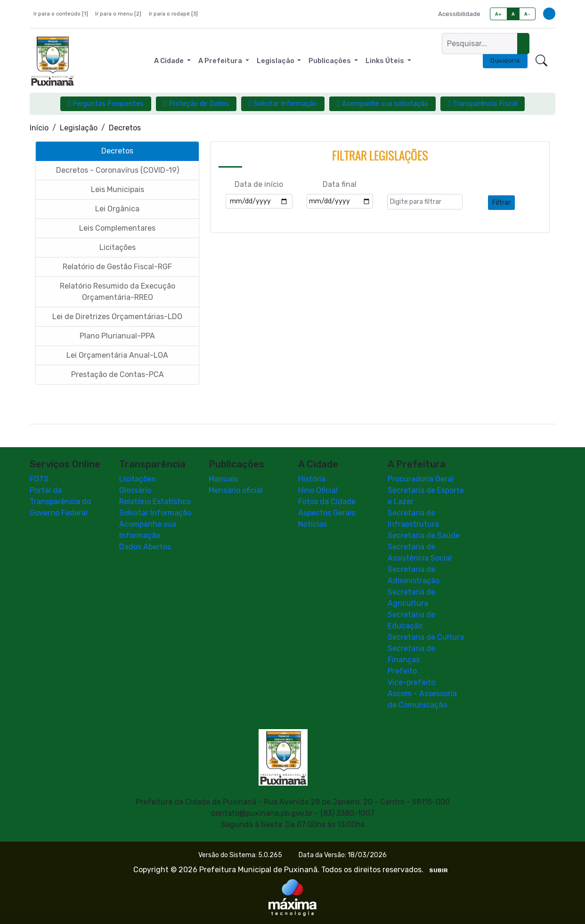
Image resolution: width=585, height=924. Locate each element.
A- (527, 14)
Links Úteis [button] (386, 61)
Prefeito (402, 671)
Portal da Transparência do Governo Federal (60, 502)
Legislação (79, 128)
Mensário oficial (236, 490)
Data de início (259, 185)
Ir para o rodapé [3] (173, 14)
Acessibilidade (459, 14)
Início (39, 128)
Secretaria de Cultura (426, 637)
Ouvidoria (505, 60)
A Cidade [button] (170, 61)
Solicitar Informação (155, 513)
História (312, 479)
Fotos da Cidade (327, 502)
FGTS (39, 479)
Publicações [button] (330, 61)
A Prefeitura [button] (221, 61)
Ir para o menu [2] (118, 14)
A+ (499, 14)
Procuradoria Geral (421, 479)
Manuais (223, 479)
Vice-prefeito (411, 682)
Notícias (313, 524)
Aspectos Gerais (327, 513)
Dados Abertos (145, 547)
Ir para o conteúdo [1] (61, 14)
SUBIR (439, 870)
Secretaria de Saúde (424, 535)
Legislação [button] (276, 61)
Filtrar (501, 203)
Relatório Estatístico (155, 502)
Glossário (135, 490)
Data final (340, 185)
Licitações (137, 479)
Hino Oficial (318, 490)
